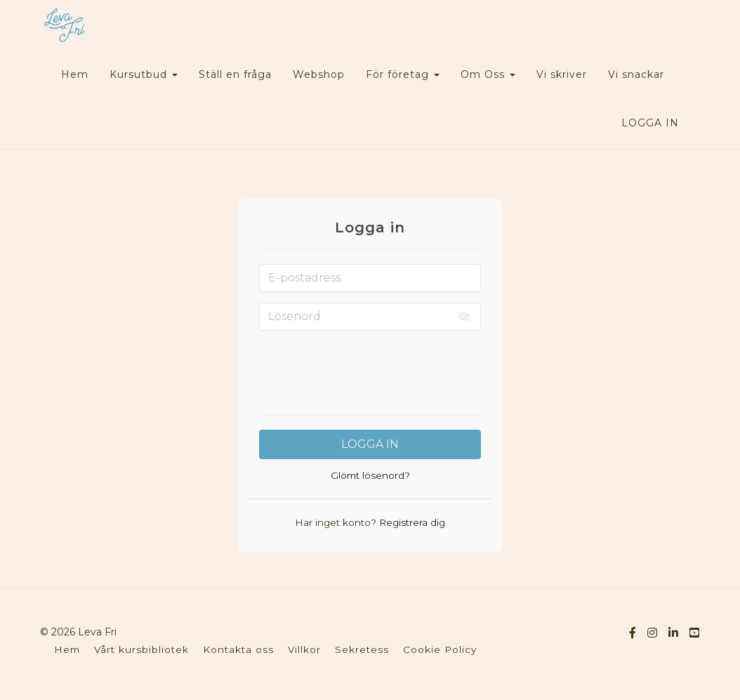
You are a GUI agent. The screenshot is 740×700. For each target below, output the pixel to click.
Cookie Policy (440, 649)
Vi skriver (562, 74)
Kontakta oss (238, 649)
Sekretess (362, 649)
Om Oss (488, 74)
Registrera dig (411, 522)
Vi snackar (636, 74)
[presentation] (370, 369)
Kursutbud (144, 74)
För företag (403, 74)
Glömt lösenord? (370, 475)
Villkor (304, 649)
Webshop (319, 74)
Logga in (650, 123)
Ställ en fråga (235, 74)
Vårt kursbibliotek (141, 649)
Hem (75, 74)
